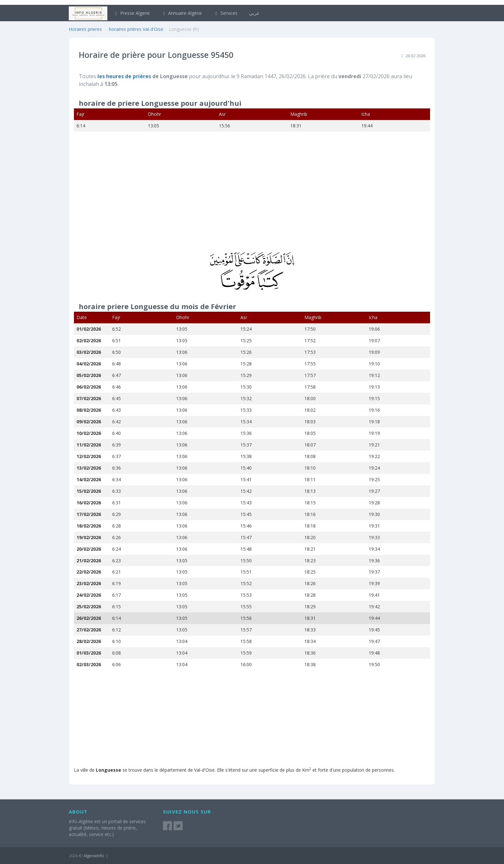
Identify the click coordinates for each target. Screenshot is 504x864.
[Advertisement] (252, 196)
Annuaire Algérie (182, 13)
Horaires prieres (85, 29)
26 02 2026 (415, 56)
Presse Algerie (131, 13)
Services (225, 13)
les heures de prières (125, 76)
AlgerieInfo (94, 856)
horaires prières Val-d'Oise (136, 29)
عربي (254, 13)
